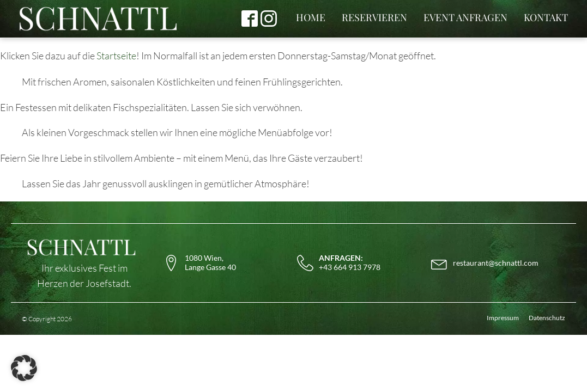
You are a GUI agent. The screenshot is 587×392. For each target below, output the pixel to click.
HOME (311, 18)
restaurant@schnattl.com (496, 263)
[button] (24, 368)
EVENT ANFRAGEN (465, 18)
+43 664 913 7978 (350, 263)
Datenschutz (547, 318)
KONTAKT (546, 18)
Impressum (503, 318)
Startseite (116, 56)
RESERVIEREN (374, 18)
